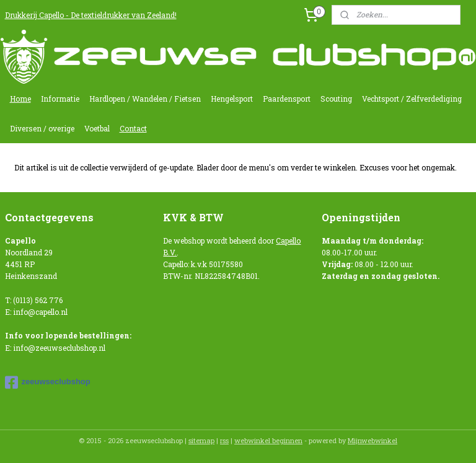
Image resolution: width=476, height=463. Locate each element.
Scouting (336, 99)
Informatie (60, 99)
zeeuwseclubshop (48, 382)
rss (224, 440)
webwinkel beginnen (268, 440)
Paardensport (287, 99)
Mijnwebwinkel (372, 440)
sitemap (201, 440)
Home (20, 99)
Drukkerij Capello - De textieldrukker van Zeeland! (91, 15)
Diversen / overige (42, 128)
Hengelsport (232, 99)
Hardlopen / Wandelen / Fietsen (145, 99)
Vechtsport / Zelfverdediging (412, 99)
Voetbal (97, 128)
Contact (133, 128)
